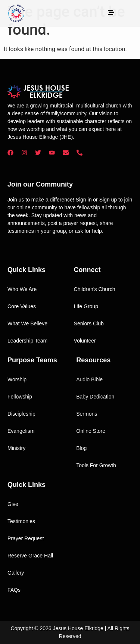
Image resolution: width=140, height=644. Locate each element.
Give (13, 504)
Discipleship (21, 414)
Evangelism (21, 431)
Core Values (22, 306)
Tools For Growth (96, 465)
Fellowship (20, 397)
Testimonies (21, 521)
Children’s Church (95, 289)
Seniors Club (89, 323)
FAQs (14, 590)
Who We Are (22, 289)
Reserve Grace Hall (30, 556)
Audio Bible (89, 379)
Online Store (91, 431)
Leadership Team (27, 341)
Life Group (86, 306)
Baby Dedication (95, 397)
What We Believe (27, 323)
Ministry (16, 448)
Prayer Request (26, 538)
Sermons (87, 414)
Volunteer (85, 341)
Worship (17, 379)
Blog (81, 448)
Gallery (16, 573)
